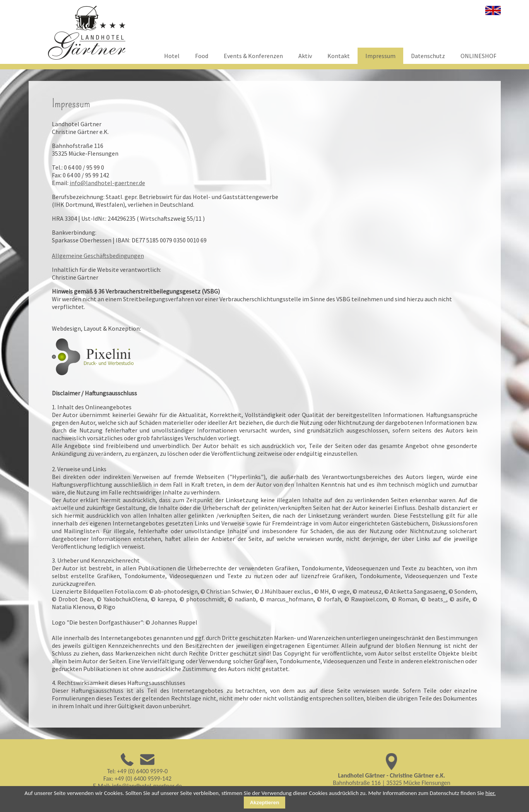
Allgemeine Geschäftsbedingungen (98, 256)
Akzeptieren (265, 803)
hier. (490, 793)
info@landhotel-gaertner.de (107, 183)
